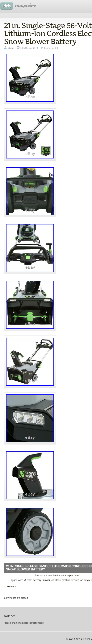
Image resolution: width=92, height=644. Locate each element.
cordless (56, 580)
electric (66, 580)
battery (37, 580)
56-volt (28, 580)
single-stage (72, 576)
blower (46, 580)
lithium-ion (77, 580)
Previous (10, 587)
